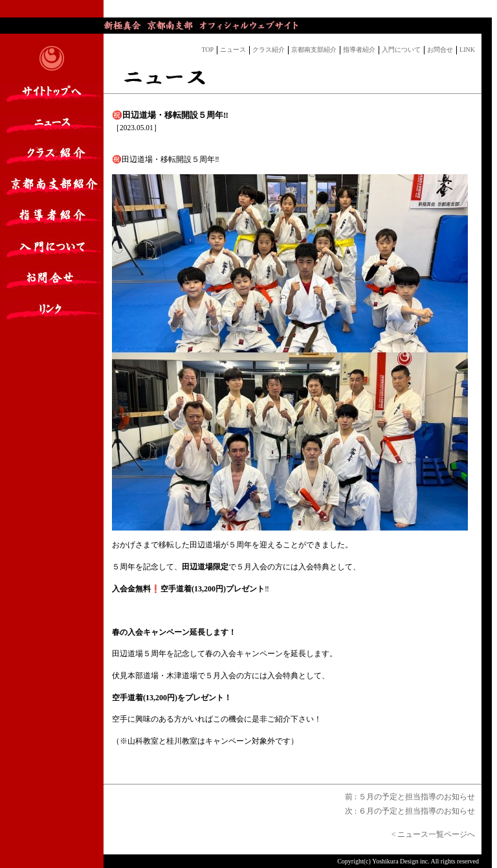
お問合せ (440, 50)
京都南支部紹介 (314, 50)
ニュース (233, 50)
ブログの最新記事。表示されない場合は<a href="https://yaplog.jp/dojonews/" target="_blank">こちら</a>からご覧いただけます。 (295, 9)
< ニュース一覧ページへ (436, 834)
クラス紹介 (269, 50)
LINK (467, 50)
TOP (207, 50)
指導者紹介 (359, 50)
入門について (401, 50)
